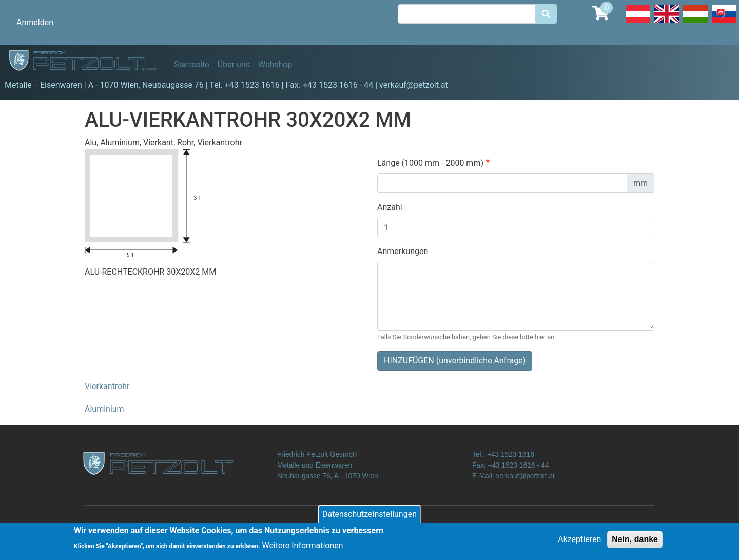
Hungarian (695, 23)
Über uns (234, 64)
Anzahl (390, 207)
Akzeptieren (579, 543)
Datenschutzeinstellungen (369, 518)
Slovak (724, 23)
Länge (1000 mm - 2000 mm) (430, 163)
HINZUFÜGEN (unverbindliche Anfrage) (455, 361)
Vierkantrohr (107, 386)
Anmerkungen (403, 251)
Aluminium (104, 409)
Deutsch (638, 23)
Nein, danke (635, 543)
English (667, 23)
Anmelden (35, 22)
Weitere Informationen (302, 548)
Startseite (192, 64)
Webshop (275, 64)
